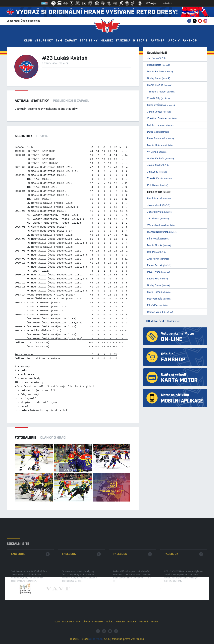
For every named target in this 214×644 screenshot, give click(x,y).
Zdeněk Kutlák (160, 178)
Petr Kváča (158, 185)
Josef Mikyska (160, 212)
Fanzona (123, 41)
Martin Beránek (160, 71)
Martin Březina (160, 85)
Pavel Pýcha (158, 272)
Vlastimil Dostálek (162, 118)
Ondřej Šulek (158, 285)
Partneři (158, 41)
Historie (141, 41)
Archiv (174, 41)
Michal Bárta (158, 65)
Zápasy (71, 41)
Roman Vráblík (160, 312)
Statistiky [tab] (23, 136)
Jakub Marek (159, 205)
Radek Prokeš (159, 265)
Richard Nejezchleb (162, 232)
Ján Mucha (158, 218)
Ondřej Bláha (159, 78)
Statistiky (89, 41)
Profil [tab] (42, 136)
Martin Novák (159, 245)
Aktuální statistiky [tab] (32, 101)
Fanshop (190, 41)
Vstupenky (44, 41)
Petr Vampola (159, 299)
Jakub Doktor (159, 112)
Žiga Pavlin (158, 259)
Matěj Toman (159, 292)
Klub (28, 41)
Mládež (107, 41)
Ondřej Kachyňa (160, 158)
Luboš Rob (157, 278)
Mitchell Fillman (161, 125)
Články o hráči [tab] (53, 438)
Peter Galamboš (160, 138)
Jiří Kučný (157, 172)
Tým (59, 41)
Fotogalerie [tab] (25, 438)
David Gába (158, 132)
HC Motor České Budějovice (163, 321)
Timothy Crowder (161, 91)
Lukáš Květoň (159, 192)
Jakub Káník (158, 165)
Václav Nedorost (161, 225)
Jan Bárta (157, 58)
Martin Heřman (160, 145)
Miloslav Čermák (161, 105)
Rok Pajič (157, 252)
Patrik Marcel (159, 198)
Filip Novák (158, 238)
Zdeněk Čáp (158, 98)
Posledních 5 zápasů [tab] (71, 101)
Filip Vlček (157, 305)
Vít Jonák (157, 152)
